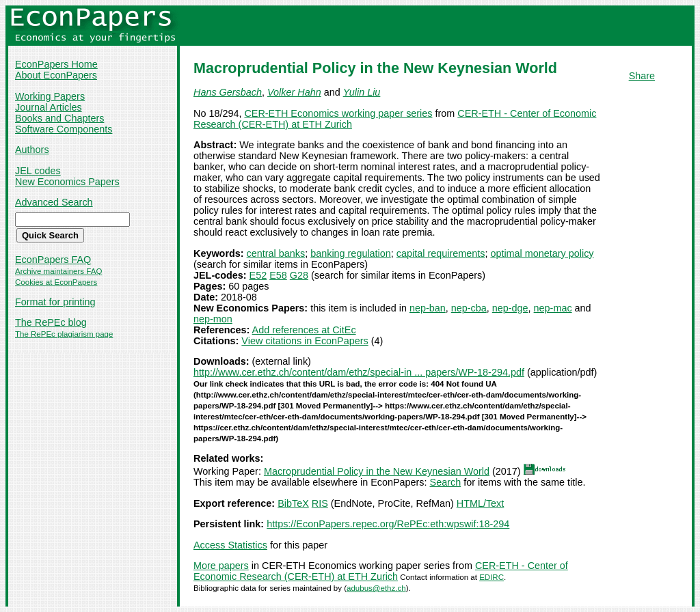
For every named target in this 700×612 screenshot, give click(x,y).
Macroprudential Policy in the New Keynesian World (377, 471)
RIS (320, 503)
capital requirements (441, 253)
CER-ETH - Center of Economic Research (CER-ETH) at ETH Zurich (381, 571)
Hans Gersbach (228, 92)
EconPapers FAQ (53, 260)
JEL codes (38, 171)
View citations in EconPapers (305, 341)
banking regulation (351, 253)
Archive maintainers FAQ (58, 271)
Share (642, 76)
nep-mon (213, 319)
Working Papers (50, 96)
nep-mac (553, 308)
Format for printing (55, 302)
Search (446, 482)
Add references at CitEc (304, 330)
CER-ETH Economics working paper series (338, 113)
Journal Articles (49, 107)
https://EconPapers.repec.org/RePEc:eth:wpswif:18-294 (388, 524)
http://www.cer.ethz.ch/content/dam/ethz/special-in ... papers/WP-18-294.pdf (359, 372)
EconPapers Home (56, 64)
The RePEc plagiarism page (64, 334)
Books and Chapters (59, 118)
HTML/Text (481, 503)
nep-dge (510, 308)
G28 (299, 275)
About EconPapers (56, 75)
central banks (276, 253)
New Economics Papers (67, 182)
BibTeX (293, 503)
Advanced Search (54, 202)
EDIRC (492, 577)
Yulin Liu (362, 92)
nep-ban (428, 308)
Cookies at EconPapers (56, 282)
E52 (258, 275)
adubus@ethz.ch (376, 588)
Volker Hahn (294, 92)
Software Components (64, 129)
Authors (32, 150)
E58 (278, 275)
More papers (221, 566)
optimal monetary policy (542, 253)
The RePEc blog (51, 322)
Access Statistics (230, 545)
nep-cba (469, 308)
